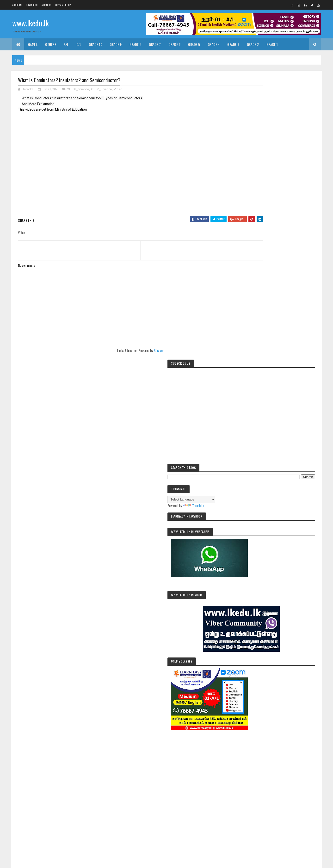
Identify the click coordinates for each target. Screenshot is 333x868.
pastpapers (268, 734)
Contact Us (32, 5)
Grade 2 (253, 44)
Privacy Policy (63, 5)
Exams (261, 708)
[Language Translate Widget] (271, 173)
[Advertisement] (281, 476)
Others (51, 44)
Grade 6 (175, 44)
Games (33, 44)
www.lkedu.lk (31, 23)
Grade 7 (155, 44)
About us (46, 5)
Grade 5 (194, 44)
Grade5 (282, 717)
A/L (66, 44)
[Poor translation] (18, 798)
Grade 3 (233, 44)
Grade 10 (96, 44)
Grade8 (268, 725)
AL (250, 708)
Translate (273, 179)
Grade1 (275, 708)
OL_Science (81, 90)
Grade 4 (214, 44)
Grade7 (253, 725)
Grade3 (253, 717)
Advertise (17, 5)
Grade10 (290, 708)
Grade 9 (116, 44)
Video (118, 90)
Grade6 (297, 717)
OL (69, 90)
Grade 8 (136, 44)
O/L (79, 44)
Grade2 (305, 708)
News (295, 725)
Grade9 (282, 725)
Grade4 (268, 717)
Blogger (145, 351)
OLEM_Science (102, 90)
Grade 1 (272, 44)
